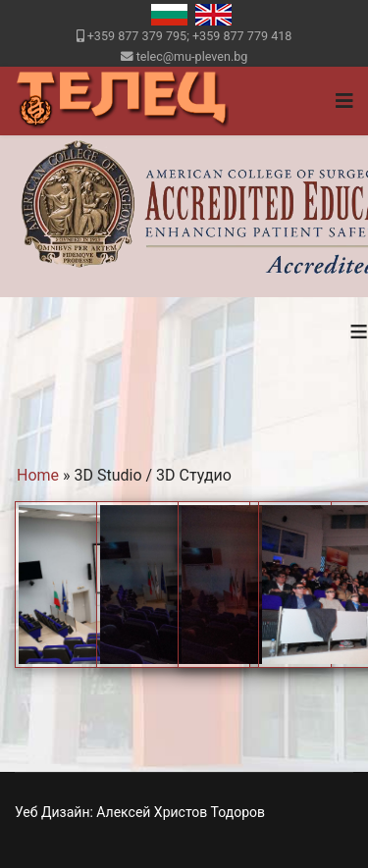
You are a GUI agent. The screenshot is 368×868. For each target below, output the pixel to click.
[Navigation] (344, 101)
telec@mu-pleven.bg (192, 56)
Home (38, 475)
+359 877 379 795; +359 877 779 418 (190, 36)
